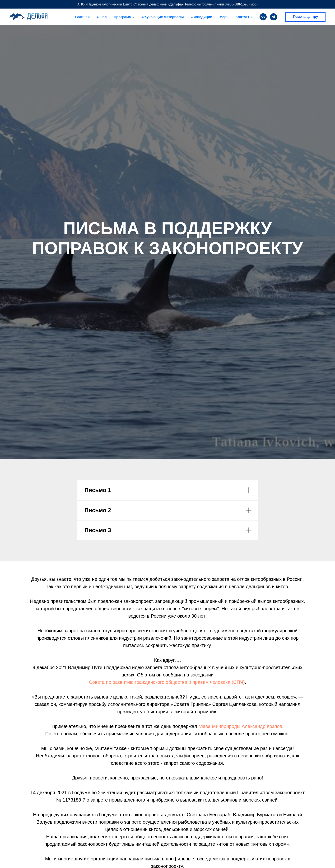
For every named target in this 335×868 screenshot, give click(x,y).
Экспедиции (201, 17)
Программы (124, 17)
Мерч (224, 17)
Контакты (244, 17)
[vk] (263, 17)
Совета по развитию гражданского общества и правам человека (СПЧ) (167, 682)
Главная (82, 17)
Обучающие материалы (163, 17)
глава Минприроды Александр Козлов (240, 726)
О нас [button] (102, 17)
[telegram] (274, 17)
